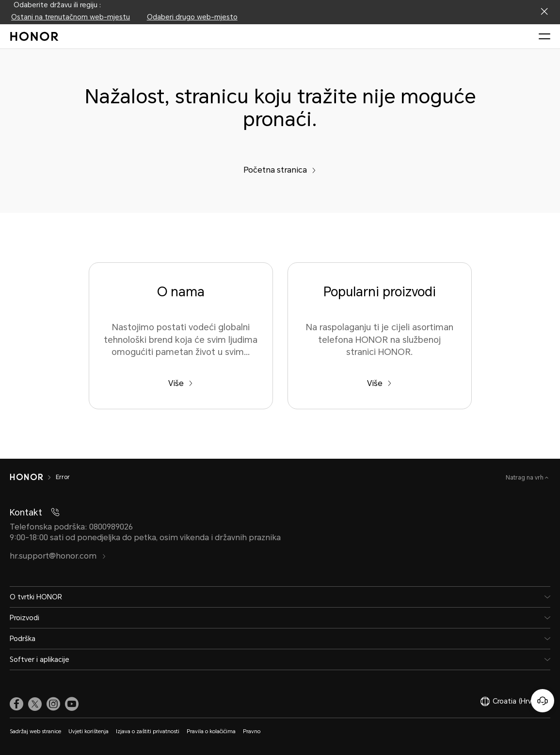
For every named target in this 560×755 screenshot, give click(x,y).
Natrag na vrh (525, 478)
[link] (16, 704)
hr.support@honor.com (58, 556)
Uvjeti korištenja (88, 731)
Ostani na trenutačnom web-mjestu (71, 17)
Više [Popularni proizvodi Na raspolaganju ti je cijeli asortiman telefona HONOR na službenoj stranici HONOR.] (379, 383)
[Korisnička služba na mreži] (543, 701)
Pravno (252, 731)
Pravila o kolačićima (211, 731)
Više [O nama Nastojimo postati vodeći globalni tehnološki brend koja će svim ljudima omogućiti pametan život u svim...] (181, 383)
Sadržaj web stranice (35, 731)
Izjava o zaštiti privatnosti (148, 731)
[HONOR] (26, 477)
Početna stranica (280, 170)
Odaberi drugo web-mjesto (192, 17)
